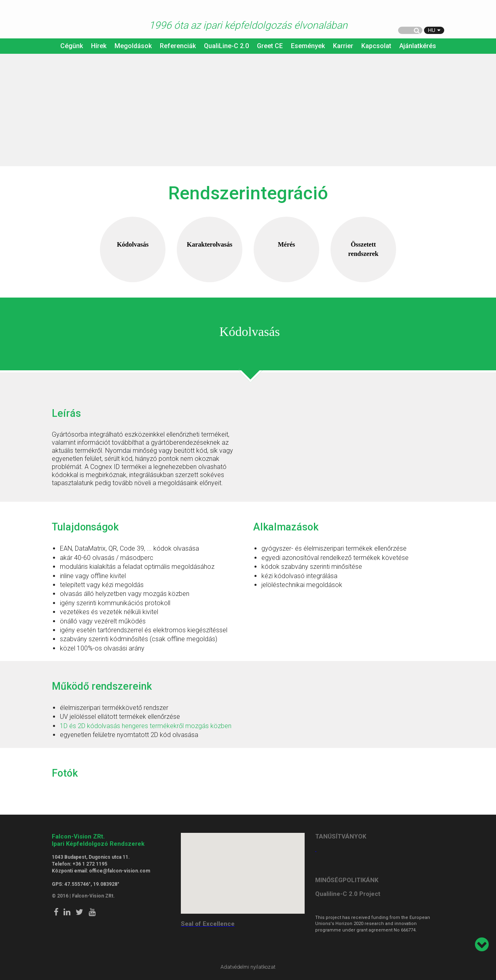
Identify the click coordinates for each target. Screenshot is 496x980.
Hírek (99, 46)
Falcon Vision (68, 20)
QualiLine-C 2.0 (226, 46)
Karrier (343, 46)
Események (308, 46)
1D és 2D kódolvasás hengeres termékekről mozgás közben (146, 726)
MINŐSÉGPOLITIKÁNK (347, 880)
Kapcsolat (376, 46)
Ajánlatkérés (418, 46)
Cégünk (72, 46)
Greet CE (270, 46)
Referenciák (178, 46)
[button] (243, 868)
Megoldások (133, 46)
